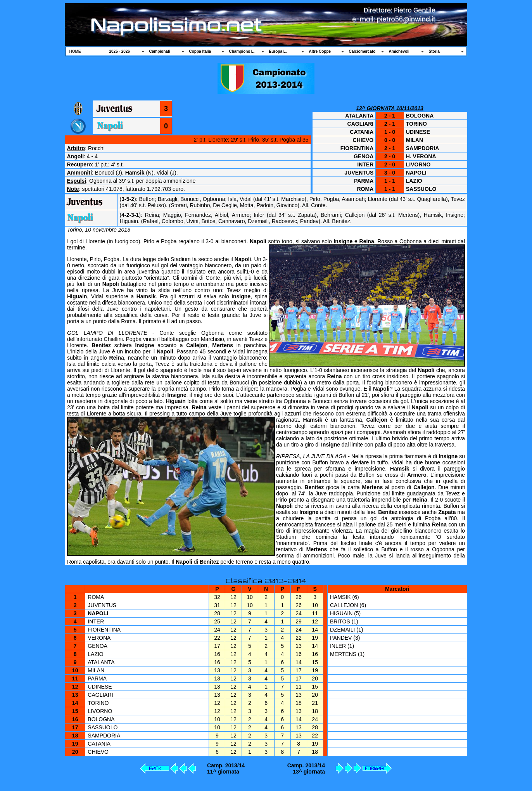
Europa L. (278, 51)
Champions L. (242, 51)
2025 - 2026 (120, 51)
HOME (75, 51)
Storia (434, 51)
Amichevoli (399, 51)
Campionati (160, 51)
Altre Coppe (320, 51)
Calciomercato (362, 51)
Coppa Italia (200, 51)
